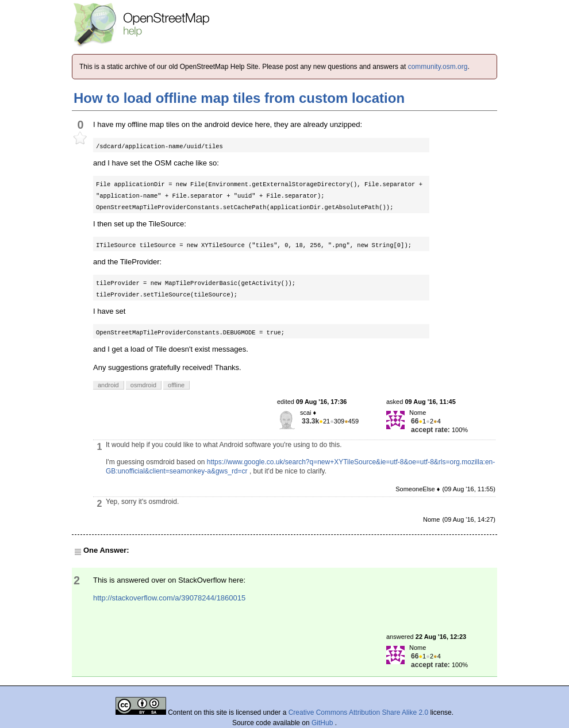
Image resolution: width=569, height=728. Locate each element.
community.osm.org (438, 67)
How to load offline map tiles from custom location (239, 98)
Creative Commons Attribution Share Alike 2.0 (358, 712)
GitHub (323, 723)
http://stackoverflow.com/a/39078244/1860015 (169, 598)
